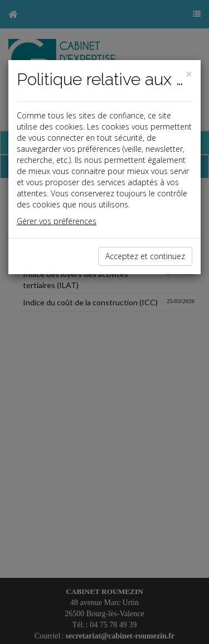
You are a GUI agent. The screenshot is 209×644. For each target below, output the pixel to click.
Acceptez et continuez (145, 256)
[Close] (189, 74)
